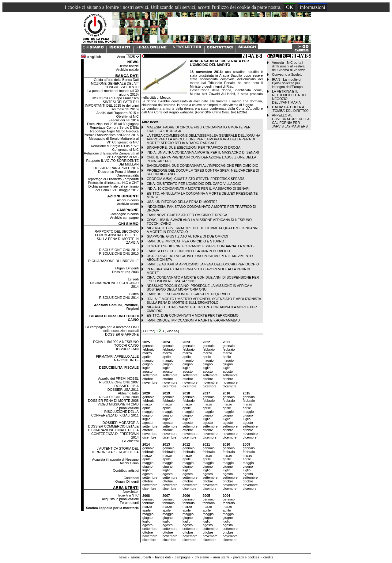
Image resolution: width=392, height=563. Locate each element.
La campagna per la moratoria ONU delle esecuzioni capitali (112, 329)
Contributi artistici (126, 470)
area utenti (221, 557)
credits (268, 557)
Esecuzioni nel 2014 (124, 120)
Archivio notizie (127, 70)
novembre (150, 382)
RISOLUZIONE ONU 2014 (119, 298)
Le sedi (133, 279)
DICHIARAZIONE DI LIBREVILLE (113, 261)
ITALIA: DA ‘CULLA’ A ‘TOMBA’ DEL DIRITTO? (290, 109)
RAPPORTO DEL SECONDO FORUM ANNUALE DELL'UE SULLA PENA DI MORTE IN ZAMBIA (117, 237)
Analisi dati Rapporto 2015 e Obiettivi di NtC (118, 115)
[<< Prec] (149, 331)
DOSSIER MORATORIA (121, 423)
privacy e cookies (246, 557)
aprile (147, 357)
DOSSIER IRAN (127, 349)
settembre (150, 375)
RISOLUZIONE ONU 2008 (119, 397)
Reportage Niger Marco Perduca (115, 131)
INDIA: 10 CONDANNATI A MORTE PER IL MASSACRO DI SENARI (198, 188)
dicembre (169, 386)
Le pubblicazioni (127, 408)
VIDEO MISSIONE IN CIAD (118, 404)
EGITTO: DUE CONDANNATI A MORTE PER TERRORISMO (193, 315)
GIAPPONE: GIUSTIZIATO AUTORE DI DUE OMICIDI (187, 236)
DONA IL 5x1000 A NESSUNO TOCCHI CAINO (116, 344)
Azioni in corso (128, 200)
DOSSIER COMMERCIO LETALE (113, 426)
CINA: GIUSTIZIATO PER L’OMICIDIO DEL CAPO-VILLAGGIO (194, 184)
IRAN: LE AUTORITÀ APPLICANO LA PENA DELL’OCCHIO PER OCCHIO (203, 264)
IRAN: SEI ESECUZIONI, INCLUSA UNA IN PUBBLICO (188, 251)
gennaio (148, 346)
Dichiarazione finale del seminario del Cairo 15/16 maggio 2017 (113, 188)
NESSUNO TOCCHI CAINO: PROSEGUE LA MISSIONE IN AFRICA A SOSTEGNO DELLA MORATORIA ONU (199, 287)
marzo (147, 353)
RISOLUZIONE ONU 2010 (119, 253)
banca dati (163, 557)
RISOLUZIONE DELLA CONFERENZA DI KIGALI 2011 (115, 413)
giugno (147, 364)
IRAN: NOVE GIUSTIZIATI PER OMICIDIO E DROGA (187, 215)
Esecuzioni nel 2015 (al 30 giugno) (113, 124)
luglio (146, 368)
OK (290, 7)
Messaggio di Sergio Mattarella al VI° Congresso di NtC (114, 140)
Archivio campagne (124, 218)
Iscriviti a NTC (128, 495)
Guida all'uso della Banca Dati (116, 80)
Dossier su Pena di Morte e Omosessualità (118, 173)
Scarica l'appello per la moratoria (112, 508)
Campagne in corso (124, 214)
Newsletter (131, 492)
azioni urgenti (141, 557)
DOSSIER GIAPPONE (122, 334)
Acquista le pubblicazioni (120, 499)
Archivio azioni (128, 204)
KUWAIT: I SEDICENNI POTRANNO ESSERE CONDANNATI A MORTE (201, 246)
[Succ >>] (172, 331)
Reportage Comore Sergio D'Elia (114, 127)
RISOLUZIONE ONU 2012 (119, 250)
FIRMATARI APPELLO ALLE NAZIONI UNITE (117, 358)
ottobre (148, 379)
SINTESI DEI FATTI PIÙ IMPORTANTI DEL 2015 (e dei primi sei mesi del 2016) (112, 105)
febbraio (149, 349)
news (123, 557)
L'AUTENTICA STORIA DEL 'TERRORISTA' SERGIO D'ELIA (115, 450)
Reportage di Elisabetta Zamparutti (113, 179)
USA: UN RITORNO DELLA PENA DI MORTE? (182, 202)
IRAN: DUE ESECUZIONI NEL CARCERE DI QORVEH (188, 294)
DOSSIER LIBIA (126, 386)
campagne (183, 557)
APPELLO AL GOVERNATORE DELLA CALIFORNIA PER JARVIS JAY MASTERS (291, 121)
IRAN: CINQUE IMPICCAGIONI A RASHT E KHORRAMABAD (193, 320)
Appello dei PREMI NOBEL (118, 379)
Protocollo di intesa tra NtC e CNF (113, 183)
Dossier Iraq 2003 (125, 272)
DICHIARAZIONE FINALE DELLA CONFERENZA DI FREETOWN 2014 (113, 434)
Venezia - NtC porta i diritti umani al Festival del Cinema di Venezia (289, 66)
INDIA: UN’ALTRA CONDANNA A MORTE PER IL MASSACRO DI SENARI (203, 152)
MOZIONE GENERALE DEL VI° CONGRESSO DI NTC (115, 85)
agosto (147, 371)
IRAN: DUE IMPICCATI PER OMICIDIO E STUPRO (185, 241)
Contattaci (131, 478)
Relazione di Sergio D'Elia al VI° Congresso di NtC (115, 148)
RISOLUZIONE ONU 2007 (119, 382)
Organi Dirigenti (127, 268)
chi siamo (202, 557)
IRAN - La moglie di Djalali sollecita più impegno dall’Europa (287, 83)
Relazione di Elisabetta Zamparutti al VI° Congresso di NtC (111, 155)
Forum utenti (129, 503)
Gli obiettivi (130, 441)
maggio (148, 360)
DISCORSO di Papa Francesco (115, 98)
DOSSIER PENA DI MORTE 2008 (113, 401)
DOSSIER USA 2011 (123, 390)
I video (134, 294)
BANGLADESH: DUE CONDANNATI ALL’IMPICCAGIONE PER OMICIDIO (203, 165)
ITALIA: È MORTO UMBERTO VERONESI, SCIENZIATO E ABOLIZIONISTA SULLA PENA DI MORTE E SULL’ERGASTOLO (204, 301)
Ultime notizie (129, 66)
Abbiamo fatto (128, 393)
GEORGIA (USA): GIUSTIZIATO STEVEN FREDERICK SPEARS (196, 179)
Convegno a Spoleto (287, 74)
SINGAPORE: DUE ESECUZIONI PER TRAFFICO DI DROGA (194, 147)
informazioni (313, 7)
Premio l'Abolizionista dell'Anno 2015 (111, 135)
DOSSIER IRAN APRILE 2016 (116, 168)
